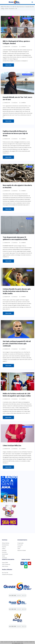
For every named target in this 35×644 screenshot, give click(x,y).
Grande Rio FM (7, 47)
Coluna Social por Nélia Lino (12, 445)
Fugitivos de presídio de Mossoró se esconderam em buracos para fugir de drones (15, 133)
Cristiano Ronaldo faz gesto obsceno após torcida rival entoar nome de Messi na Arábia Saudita (17, 291)
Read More (8, 65)
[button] (32, 2)
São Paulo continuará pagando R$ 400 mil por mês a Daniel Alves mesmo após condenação (17, 343)
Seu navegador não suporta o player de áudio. (18, 595)
